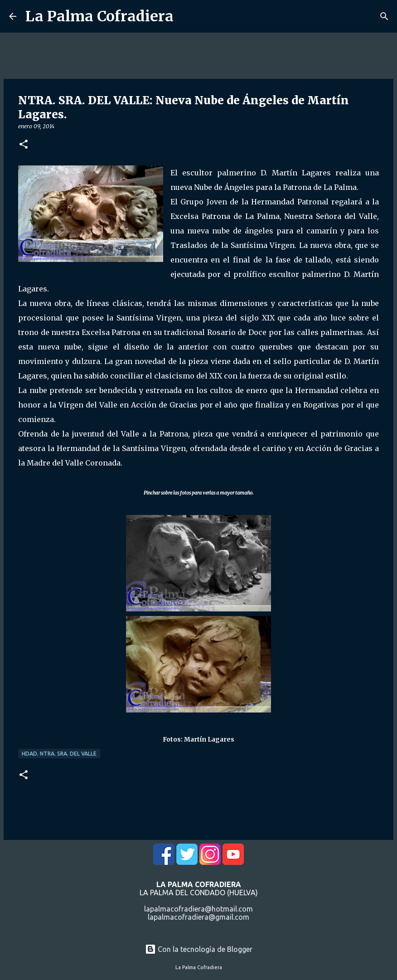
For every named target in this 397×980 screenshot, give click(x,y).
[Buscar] (384, 16)
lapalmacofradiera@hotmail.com (198, 909)
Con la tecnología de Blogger (199, 949)
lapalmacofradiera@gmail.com (198, 917)
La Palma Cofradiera (99, 16)
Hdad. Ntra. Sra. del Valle (59, 754)
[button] (24, 145)
